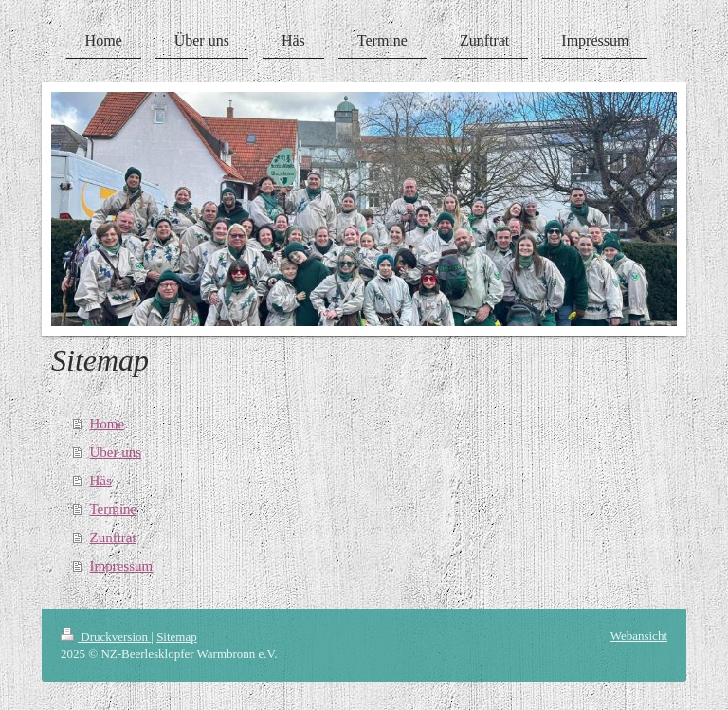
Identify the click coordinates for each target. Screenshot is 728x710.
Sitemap (177, 637)
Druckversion (106, 637)
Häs (101, 481)
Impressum (122, 566)
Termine (114, 509)
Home (108, 424)
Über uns (116, 452)
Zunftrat (113, 537)
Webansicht (639, 636)
